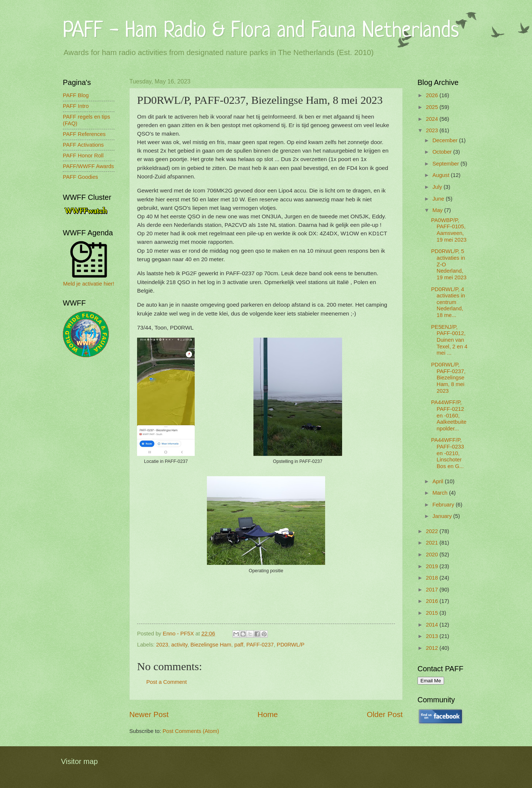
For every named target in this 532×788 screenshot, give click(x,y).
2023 (162, 645)
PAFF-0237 (260, 645)
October (443, 152)
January (443, 516)
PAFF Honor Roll (83, 156)
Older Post (385, 714)
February (444, 505)
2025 (433, 107)
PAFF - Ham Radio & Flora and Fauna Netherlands (261, 31)
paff (239, 645)
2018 (433, 578)
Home (268, 714)
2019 (433, 566)
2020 (433, 555)
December (446, 140)
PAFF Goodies (80, 177)
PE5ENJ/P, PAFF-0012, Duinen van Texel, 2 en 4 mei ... (449, 340)
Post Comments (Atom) (191, 731)
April (439, 481)
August (441, 175)
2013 (433, 636)
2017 (433, 590)
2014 (433, 625)
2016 (433, 601)
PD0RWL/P (291, 645)
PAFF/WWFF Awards (88, 166)
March (441, 493)
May (438, 210)
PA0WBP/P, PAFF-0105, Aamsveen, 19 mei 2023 (449, 230)
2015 (433, 613)
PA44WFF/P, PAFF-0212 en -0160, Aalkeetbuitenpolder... (449, 415)
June (439, 199)
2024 (433, 119)
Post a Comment (167, 682)
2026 (433, 95)
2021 (433, 543)
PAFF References (84, 134)
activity (180, 645)
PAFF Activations (83, 145)
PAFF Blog (76, 95)
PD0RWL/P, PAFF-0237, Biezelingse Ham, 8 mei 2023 (448, 378)
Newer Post (149, 714)
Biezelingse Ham (211, 645)
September (446, 164)
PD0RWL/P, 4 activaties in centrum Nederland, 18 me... (448, 302)
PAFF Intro (76, 106)
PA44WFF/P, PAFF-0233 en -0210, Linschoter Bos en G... (448, 453)
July (438, 187)
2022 (433, 531)
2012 (433, 648)
